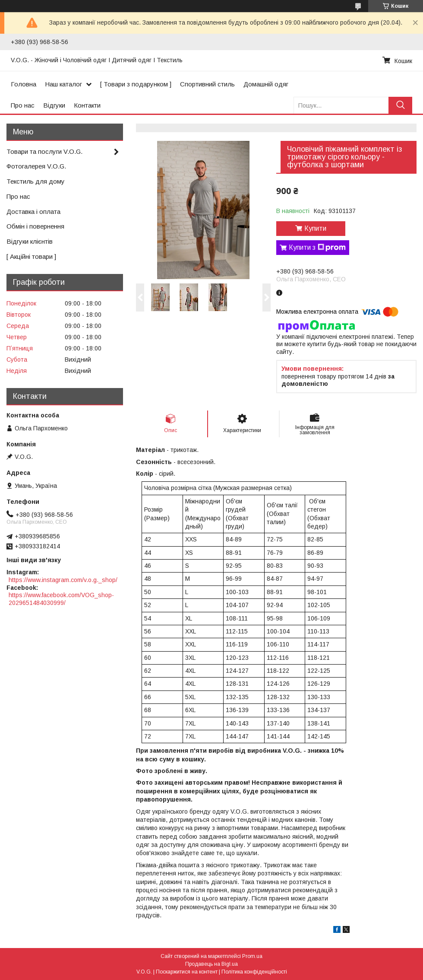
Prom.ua (252, 956)
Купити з (317, 248)
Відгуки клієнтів (30, 241)
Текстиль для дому (36, 181)
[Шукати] (400, 105)
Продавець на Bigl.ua (211, 964)
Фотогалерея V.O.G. (36, 166)
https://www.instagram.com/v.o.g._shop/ (63, 580)
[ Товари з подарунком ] (136, 84)
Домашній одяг (266, 84)
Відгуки (54, 105)
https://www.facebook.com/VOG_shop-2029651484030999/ (61, 599)
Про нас (23, 105)
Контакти (87, 105)
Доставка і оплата (33, 212)
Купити (315, 228)
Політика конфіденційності (254, 972)
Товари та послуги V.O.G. (44, 151)
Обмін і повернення (35, 226)
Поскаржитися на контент (187, 972)
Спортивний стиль (207, 84)
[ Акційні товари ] (31, 256)
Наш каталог (63, 84)
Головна (24, 84)
